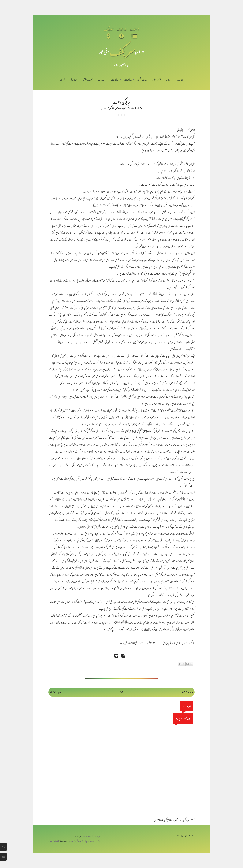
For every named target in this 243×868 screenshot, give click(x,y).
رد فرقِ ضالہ (115, 80)
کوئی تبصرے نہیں (106, 108)
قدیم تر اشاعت (187, 692)
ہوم (121, 692)
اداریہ (168, 80)
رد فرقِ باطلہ (128, 80)
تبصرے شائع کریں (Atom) (166, 820)
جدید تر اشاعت (56, 692)
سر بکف (122, 52)
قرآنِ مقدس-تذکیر (121, 108)
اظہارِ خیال (73, 80)
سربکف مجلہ (78, 837)
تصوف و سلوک (88, 80)
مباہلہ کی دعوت (121, 102)
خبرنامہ (62, 80)
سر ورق (180, 80)
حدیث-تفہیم (142, 80)
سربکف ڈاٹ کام (64, 841)
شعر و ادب (102, 80)
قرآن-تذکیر (156, 80)
